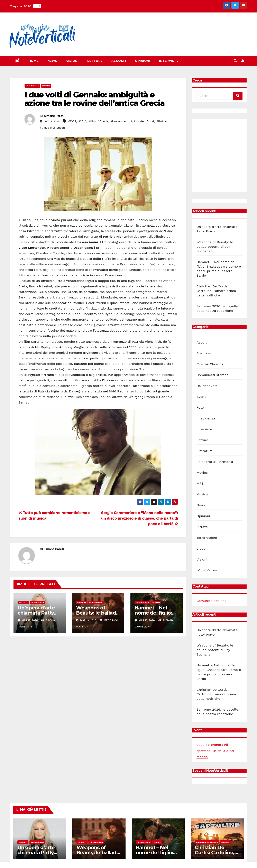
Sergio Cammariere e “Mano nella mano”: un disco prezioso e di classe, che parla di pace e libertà (139, 518)
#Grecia (103, 121)
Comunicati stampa (212, 375)
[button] (235, 61)
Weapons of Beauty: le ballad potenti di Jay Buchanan (215, 247)
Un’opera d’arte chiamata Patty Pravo (36, 613)
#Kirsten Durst (144, 121)
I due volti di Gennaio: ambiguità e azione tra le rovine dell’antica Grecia (95, 99)
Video (201, 549)
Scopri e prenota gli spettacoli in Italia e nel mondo (215, 751)
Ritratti (202, 527)
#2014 (82, 121)
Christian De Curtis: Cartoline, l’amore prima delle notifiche (216, 291)
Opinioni (143, 61)
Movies (202, 473)
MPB (200, 483)
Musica (202, 494)
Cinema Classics (210, 364)
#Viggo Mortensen (52, 128)
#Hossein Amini (121, 121)
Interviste (169, 61)
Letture (95, 61)
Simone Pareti (54, 116)
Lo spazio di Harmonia (215, 462)
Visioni (72, 61)
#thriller (162, 121)
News (52, 61)
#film (92, 121)
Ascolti (119, 61)
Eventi (201, 397)
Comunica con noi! (211, 601)
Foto (200, 407)
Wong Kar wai (208, 570)
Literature (205, 451)
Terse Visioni (207, 538)
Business (204, 353)
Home (34, 61)
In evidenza (32, 86)
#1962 (72, 121)
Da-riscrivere (207, 386)
